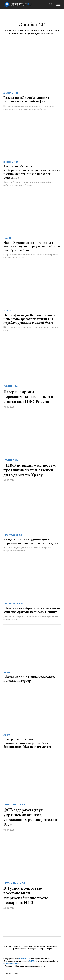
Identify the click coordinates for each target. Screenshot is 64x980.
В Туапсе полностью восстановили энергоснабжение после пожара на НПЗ (26, 895)
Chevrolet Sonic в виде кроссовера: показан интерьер (30, 679)
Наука (7, 238)
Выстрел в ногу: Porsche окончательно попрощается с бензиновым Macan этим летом (27, 743)
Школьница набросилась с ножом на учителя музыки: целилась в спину (32, 610)
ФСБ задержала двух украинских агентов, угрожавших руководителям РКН (30, 817)
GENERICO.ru (25, 959)
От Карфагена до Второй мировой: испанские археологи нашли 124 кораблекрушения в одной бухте (30, 319)
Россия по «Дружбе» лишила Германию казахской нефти (26, 99)
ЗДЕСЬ (32, 961)
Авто (7, 672)
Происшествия (13, 535)
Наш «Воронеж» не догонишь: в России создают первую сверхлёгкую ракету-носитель (32, 246)
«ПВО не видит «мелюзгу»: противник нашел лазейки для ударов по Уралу (30, 470)
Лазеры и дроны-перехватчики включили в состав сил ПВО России (28, 396)
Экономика (11, 93)
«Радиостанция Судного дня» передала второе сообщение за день (31, 541)
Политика (10, 386)
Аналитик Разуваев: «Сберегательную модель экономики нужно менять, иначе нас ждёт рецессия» (32, 172)
